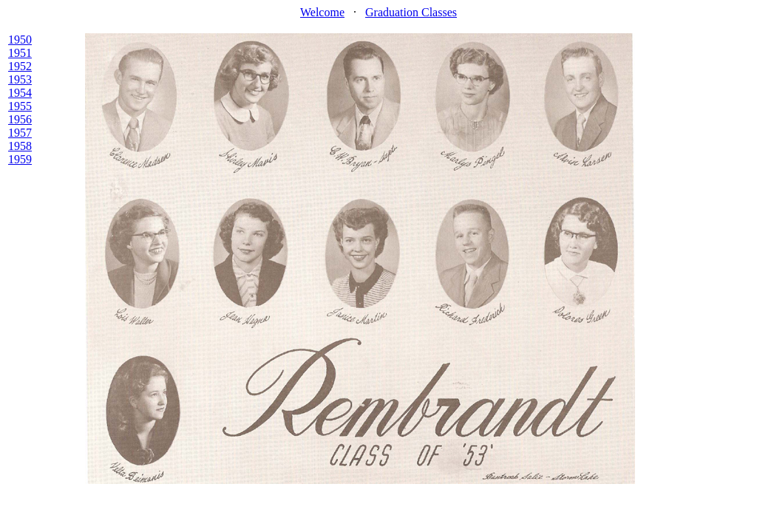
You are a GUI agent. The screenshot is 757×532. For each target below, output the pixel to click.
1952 (20, 66)
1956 (20, 119)
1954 (20, 93)
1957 (20, 133)
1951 (20, 53)
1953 (20, 79)
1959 (20, 159)
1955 (20, 106)
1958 (20, 146)
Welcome (322, 12)
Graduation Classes (411, 12)
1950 (20, 40)
